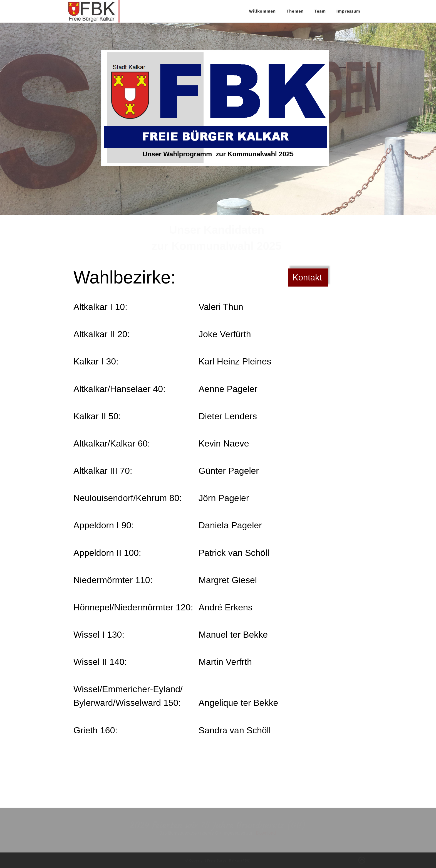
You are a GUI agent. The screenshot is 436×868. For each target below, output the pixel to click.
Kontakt (307, 278)
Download (266, 833)
